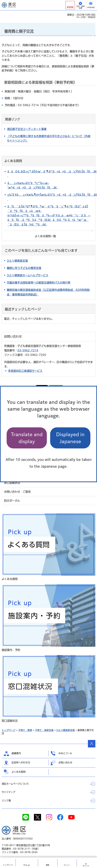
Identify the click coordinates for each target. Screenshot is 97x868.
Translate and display (27, 438)
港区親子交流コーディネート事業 (27, 129)
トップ (8, 865)
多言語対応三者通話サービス (25, 371)
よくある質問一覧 (45, 236)
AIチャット (86, 865)
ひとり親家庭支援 (65, 730)
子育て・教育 (25, 730)
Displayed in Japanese (70, 438)
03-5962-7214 (28, 350)
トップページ (9, 730)
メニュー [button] (67, 865)
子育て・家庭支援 (44, 730)
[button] (70, 5)
